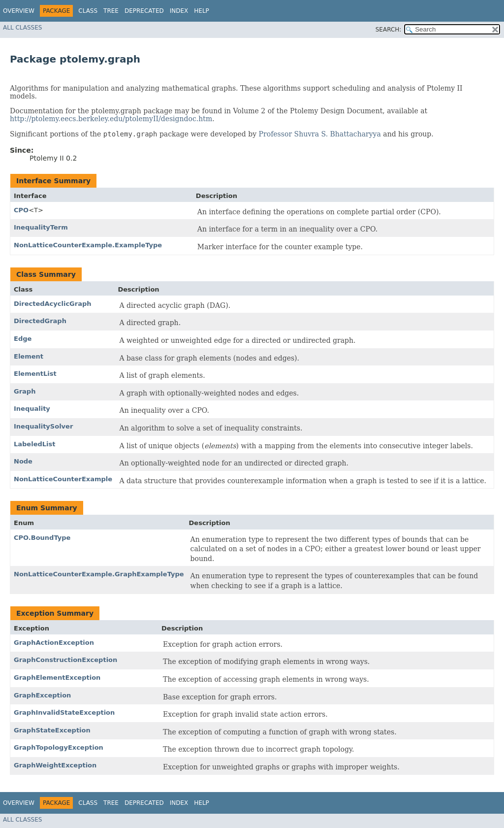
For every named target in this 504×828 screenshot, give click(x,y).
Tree (111, 11)
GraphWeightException (55, 765)
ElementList (35, 374)
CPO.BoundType (42, 538)
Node (23, 461)
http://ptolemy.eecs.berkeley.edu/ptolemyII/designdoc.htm (111, 119)
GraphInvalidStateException (64, 712)
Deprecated (144, 11)
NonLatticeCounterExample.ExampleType (88, 245)
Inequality (32, 409)
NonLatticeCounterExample (63, 479)
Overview (19, 11)
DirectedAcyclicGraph (53, 304)
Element (29, 356)
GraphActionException (54, 643)
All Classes (22, 28)
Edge (23, 339)
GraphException (42, 695)
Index (179, 11)
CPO (21, 210)
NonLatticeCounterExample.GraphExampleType (99, 574)
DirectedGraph (40, 321)
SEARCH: (389, 30)
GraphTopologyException (59, 747)
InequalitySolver (43, 426)
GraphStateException (52, 730)
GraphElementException (57, 678)
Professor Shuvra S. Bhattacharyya (320, 134)
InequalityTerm (41, 227)
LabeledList (34, 444)
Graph (25, 391)
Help (202, 11)
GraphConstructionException (65, 660)
